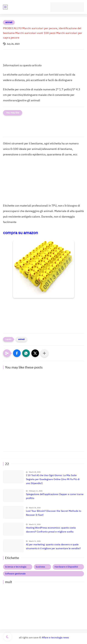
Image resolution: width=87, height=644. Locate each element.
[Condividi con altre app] (44, 353)
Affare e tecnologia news (55, 638)
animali (9, 22)
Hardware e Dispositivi (66, 567)
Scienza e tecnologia (16, 567)
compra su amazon (20, 233)
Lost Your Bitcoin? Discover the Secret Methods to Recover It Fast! (54, 513)
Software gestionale (15, 574)
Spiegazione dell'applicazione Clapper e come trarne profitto (55, 496)
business (40, 567)
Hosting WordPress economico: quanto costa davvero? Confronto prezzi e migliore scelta (51, 530)
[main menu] (5, 7)
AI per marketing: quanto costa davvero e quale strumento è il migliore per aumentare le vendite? (53, 547)
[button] (17, 353)
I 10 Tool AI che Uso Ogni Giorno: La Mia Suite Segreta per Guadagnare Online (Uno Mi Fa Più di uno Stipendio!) (53, 479)
